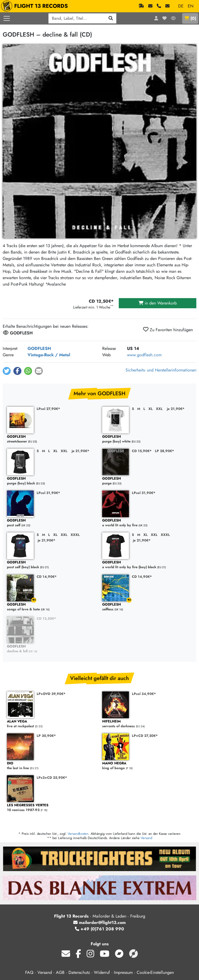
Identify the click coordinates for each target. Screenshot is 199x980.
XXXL (75, 535)
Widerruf (102, 972)
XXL (159, 409)
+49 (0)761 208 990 (99, 929)
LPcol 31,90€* (48, 493)
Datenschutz (79, 972)
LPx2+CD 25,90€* (52, 778)
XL (151, 409)
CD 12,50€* (46, 619)
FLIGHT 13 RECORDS (36, 6)
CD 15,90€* (142, 451)
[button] (7, 371)
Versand (146, 838)
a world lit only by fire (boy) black (147, 565)
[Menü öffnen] (7, 18)
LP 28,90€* (164, 451)
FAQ (29, 972)
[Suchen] (111, 18)
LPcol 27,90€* (48, 409)
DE (181, 6)
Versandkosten (78, 834)
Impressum (123, 972)
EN (191, 6)
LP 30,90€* (46, 736)
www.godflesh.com (144, 355)
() (190, 18)
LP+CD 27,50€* (145, 736)
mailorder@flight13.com (99, 922)
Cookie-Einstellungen (155, 972)
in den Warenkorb (158, 303)
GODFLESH (39, 348)
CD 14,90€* (47, 577)
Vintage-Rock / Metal (49, 355)
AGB (60, 972)
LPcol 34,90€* (144, 694)
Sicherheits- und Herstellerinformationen (161, 370)
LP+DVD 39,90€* (51, 694)
